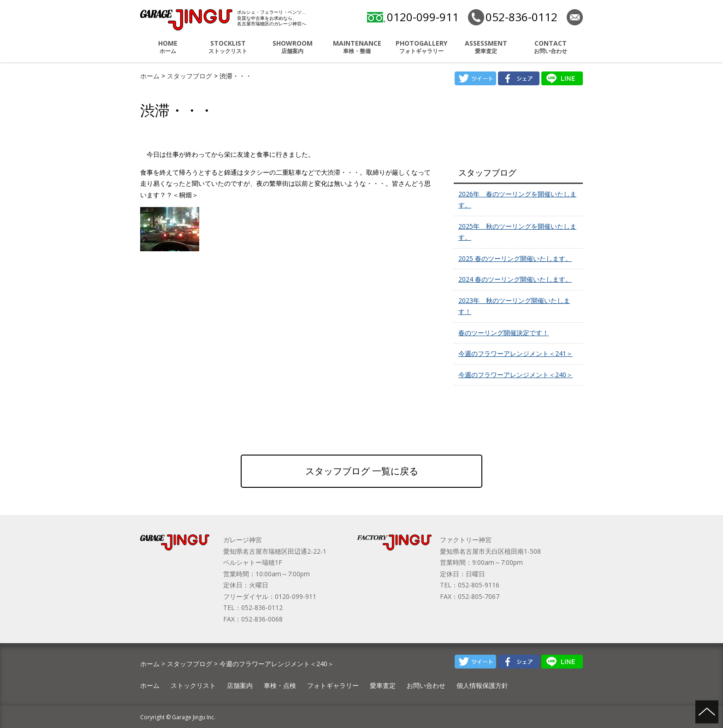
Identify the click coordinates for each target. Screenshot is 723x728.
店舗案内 (292, 47)
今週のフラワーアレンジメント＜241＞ (516, 353)
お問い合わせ (551, 47)
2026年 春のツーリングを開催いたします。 (517, 200)
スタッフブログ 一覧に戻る (362, 471)
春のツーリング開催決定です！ (504, 333)
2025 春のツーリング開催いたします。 (515, 258)
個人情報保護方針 (482, 685)
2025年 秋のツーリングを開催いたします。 (517, 232)
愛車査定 (486, 47)
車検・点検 (280, 685)
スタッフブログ (190, 76)
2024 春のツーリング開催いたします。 (515, 279)
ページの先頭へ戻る (707, 712)
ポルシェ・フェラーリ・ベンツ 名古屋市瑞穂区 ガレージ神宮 (186, 20)
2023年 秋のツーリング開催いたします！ (514, 306)
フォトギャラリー (421, 47)
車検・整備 (357, 47)
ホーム (168, 47)
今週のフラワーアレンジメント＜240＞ (516, 375)
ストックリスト (228, 47)
